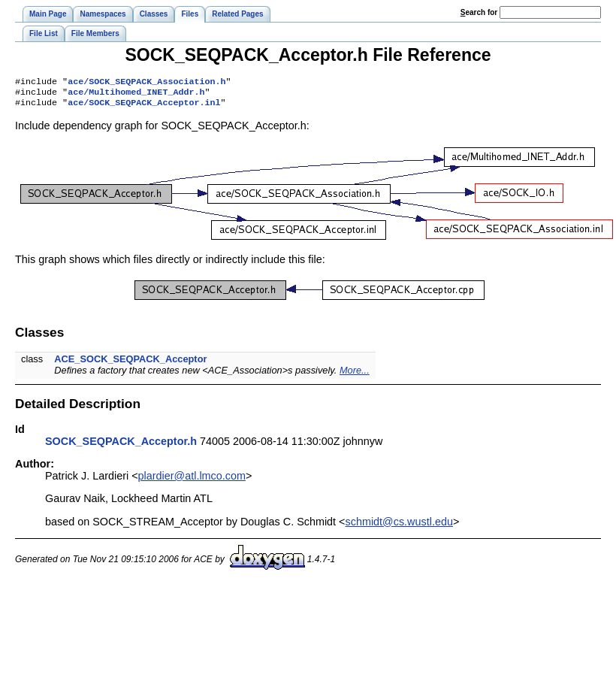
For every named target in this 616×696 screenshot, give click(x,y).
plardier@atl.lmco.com (192, 480)
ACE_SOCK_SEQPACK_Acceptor (130, 363)
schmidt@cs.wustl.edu (399, 526)
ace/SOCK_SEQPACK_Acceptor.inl (144, 107)
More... (355, 375)
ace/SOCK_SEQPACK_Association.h (146, 83)
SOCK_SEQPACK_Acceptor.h (121, 446)
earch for (479, 12)
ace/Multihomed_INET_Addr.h (136, 95)
